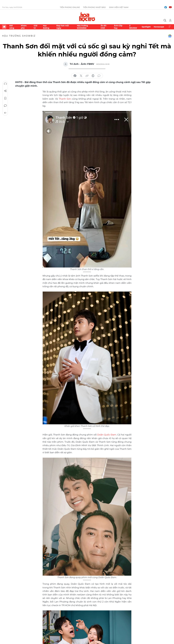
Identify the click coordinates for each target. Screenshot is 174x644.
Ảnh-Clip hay (118, 27)
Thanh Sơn (65, 99)
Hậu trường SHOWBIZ (82, 27)
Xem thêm (170, 27)
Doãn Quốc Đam (107, 435)
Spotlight (146, 27)
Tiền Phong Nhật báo (94, 7)
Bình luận (5, 106)
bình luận (99, 76)
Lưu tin (5, 98)
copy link (87, 76)
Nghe (5, 84)
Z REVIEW (133, 27)
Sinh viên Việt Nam (119, 7)
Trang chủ (4, 27)
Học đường (46, 27)
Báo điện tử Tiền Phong (87, 17)
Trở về (5, 113)
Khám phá (24, 27)
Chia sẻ (5, 91)
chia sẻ (75, 76)
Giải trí (35, 27)
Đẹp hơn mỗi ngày (63, 27)
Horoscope (159, 27)
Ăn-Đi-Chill (104, 27)
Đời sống (12, 27)
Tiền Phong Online (70, 7)
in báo (93, 76)
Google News (170, 36)
